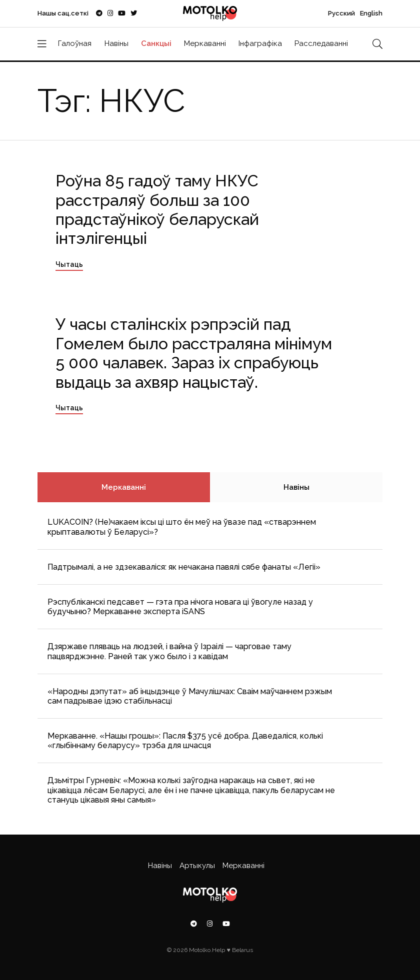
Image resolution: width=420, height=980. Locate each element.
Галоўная (75, 43)
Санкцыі (156, 43)
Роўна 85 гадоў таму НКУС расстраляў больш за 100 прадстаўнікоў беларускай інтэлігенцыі (157, 209)
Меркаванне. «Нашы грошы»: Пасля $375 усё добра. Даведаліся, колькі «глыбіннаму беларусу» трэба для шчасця (185, 741)
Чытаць (69, 264)
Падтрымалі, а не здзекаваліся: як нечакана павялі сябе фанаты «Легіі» (184, 567)
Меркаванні (205, 43)
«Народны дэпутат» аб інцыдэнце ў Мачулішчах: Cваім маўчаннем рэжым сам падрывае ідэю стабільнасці (190, 696)
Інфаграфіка (260, 43)
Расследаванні (321, 43)
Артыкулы (197, 866)
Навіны (116, 43)
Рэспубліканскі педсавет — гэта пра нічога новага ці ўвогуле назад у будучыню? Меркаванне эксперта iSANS (180, 607)
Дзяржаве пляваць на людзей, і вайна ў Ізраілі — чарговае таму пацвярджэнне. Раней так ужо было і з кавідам (169, 651)
